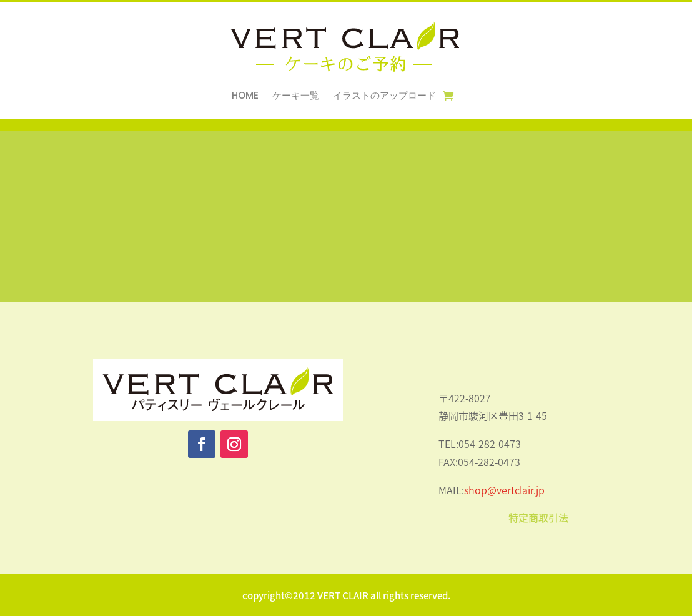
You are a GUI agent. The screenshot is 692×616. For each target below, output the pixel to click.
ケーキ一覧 (296, 97)
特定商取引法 (538, 517)
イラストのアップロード (384, 97)
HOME (245, 97)
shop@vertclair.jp (504, 490)
